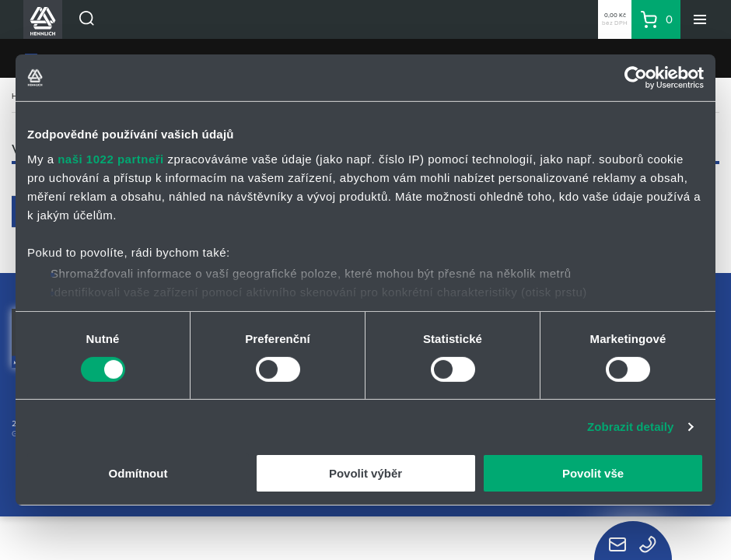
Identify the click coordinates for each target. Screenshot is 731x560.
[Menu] (700, 19)
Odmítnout (138, 473)
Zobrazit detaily (631, 427)
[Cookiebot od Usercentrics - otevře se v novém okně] (636, 78)
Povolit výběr (365, 473)
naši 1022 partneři (111, 158)
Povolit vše (593, 473)
